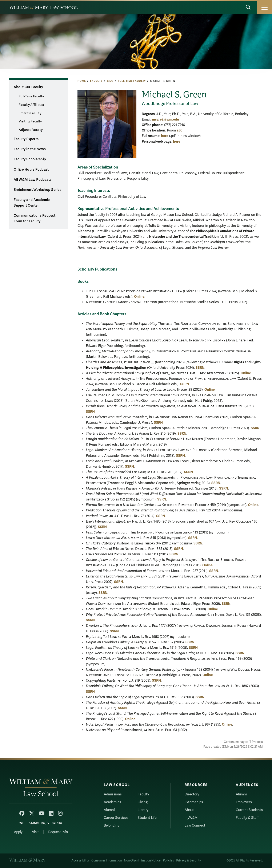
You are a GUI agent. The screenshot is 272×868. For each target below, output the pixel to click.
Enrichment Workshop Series (37, 190)
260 (180, 130)
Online (139, 297)
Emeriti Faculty (30, 113)
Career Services (116, 818)
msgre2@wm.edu (165, 119)
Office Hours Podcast (31, 170)
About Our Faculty (28, 87)
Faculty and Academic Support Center (32, 203)
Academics (112, 802)
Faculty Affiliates (31, 105)
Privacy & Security (189, 861)
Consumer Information (107, 861)
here (165, 136)
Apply (18, 832)
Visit (35, 832)
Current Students (249, 810)
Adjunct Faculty (31, 130)
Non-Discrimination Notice (142, 861)
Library (143, 810)
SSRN (200, 368)
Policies (168, 861)
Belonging (112, 826)
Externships (194, 802)
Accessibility (80, 861)
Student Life (147, 818)
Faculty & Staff (247, 818)
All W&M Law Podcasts (33, 180)
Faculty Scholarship (30, 159)
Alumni (109, 810)
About (189, 810)
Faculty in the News (30, 149)
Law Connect (195, 826)
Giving (143, 802)
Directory (192, 794)
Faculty (96, 81)
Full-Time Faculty (132, 81)
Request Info (58, 832)
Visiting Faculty (30, 121)
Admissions (113, 794)
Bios (110, 81)
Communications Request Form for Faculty (35, 218)
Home (82, 81)
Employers (244, 802)
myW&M (191, 818)
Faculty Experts (26, 139)
